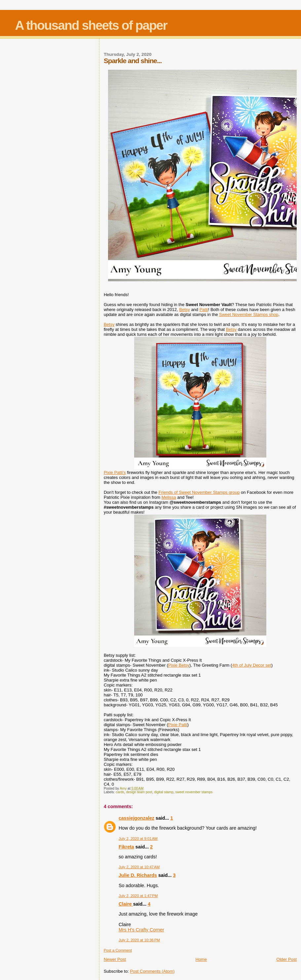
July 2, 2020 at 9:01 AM (138, 839)
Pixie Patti (178, 725)
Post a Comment (118, 950)
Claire (126, 904)
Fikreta (126, 847)
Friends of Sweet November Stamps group (199, 492)
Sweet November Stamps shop (249, 314)
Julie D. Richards (138, 875)
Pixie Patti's (115, 472)
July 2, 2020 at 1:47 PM (138, 896)
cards (120, 792)
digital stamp (164, 792)
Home (201, 959)
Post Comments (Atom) (152, 971)
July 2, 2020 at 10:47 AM (139, 867)
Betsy (185, 310)
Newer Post (115, 959)
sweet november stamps (194, 792)
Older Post (287, 959)
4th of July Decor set (252, 665)
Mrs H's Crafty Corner (141, 930)
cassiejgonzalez (136, 818)
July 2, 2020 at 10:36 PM (139, 940)
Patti (204, 310)
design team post (139, 792)
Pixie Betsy (179, 665)
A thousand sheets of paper (91, 25)
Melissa (169, 497)
